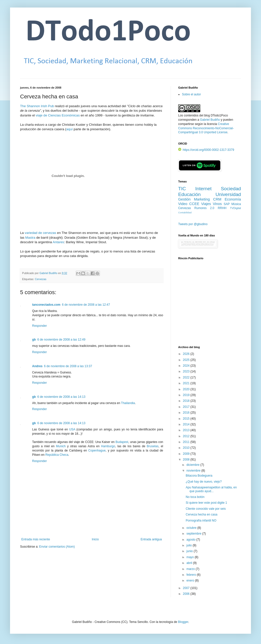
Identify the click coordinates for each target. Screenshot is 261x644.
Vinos (217, 204)
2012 (187, 436)
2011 (187, 442)
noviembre (194, 471)
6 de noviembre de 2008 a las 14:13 (61, 397)
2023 (187, 371)
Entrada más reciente (36, 539)
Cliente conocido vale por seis (206, 509)
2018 (187, 401)
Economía (233, 199)
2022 (187, 377)
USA (72, 429)
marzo (191, 569)
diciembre (193, 465)
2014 (187, 424)
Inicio (95, 539)
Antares (58, 242)
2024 (187, 366)
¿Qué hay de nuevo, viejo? (204, 482)
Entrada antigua (151, 539)
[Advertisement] (210, 305)
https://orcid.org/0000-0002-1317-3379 (206, 150)
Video (183, 204)
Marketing (202, 199)
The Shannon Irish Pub (37, 106)
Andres (37, 366)
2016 (187, 413)
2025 (187, 360)
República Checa (57, 455)
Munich (61, 446)
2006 (187, 594)
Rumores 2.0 (204, 208)
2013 (187, 430)
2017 (187, 407)
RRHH (222, 208)
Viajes (206, 204)
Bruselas (153, 446)
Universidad (228, 194)
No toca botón (195, 497)
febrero (192, 575)
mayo (191, 557)
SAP (227, 204)
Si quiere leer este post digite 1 (206, 503)
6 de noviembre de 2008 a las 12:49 (61, 340)
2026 (187, 354)
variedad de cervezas (40, 233)
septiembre (194, 534)
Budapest (122, 442)
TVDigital (235, 208)
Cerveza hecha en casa (202, 514)
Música (236, 204)
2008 (187, 460)
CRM (217, 199)
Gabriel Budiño (49, 273)
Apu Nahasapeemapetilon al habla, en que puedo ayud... (211, 489)
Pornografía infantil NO (201, 521)
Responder (40, 326)
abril (190, 563)
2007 (187, 588)
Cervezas (41, 279)
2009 (187, 454)
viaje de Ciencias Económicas (58, 115)
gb (34, 340)
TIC (182, 189)
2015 (187, 419)
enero (191, 581)
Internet (203, 189)
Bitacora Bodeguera (199, 476)
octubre (192, 528)
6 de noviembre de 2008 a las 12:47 (86, 305)
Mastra (30, 238)
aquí (70, 129)
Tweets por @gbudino (193, 224)
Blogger (183, 622)
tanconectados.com (46, 305)
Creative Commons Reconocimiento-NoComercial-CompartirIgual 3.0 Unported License (206, 128)
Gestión (184, 199)
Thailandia (128, 403)
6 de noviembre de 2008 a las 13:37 (68, 366)
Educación (189, 194)
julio (190, 545)
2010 (187, 448)
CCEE (194, 204)
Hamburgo (108, 446)
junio (190, 551)
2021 (187, 383)
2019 (187, 395)
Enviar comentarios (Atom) (57, 547)
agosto (191, 540)
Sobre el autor (191, 94)
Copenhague (97, 450)
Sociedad (231, 189)
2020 (187, 389)
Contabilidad (185, 212)
